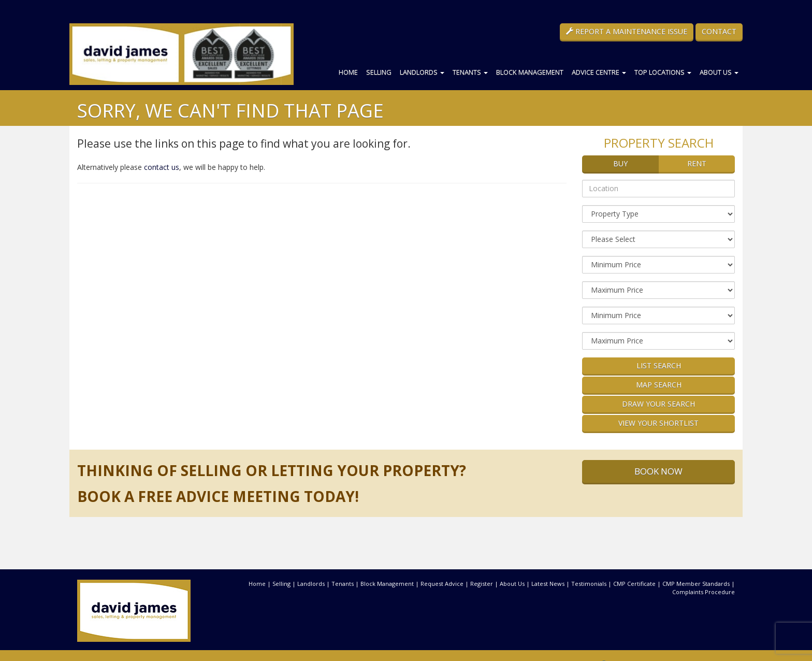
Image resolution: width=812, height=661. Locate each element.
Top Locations (663, 72)
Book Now (658, 471)
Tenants (470, 72)
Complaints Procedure (704, 592)
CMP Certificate (634, 584)
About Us (719, 72)
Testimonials (589, 584)
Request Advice (442, 584)
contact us (162, 167)
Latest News (548, 584)
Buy (620, 163)
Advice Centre (599, 72)
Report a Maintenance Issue (627, 31)
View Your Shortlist (658, 423)
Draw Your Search (658, 404)
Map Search (659, 385)
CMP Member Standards (696, 584)
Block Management (530, 72)
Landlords (422, 72)
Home (348, 72)
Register (482, 584)
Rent (697, 163)
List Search (659, 365)
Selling (379, 72)
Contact (719, 31)
